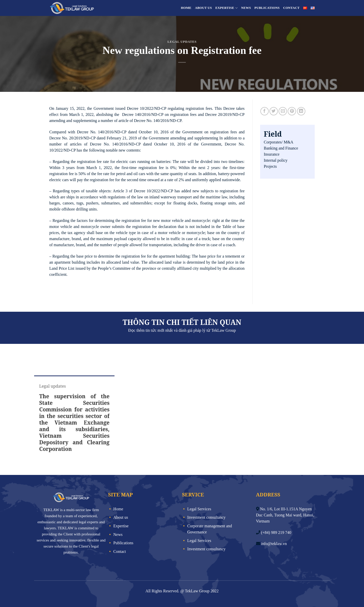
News (246, 8)
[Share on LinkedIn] (301, 111)
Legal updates (182, 42)
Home (186, 8)
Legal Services (199, 509)
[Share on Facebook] (265, 111)
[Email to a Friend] (283, 111)
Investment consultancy (207, 517)
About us (203, 8)
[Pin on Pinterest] (292, 111)
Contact (291, 8)
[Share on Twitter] (274, 111)
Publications (267, 8)
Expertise (226, 8)
